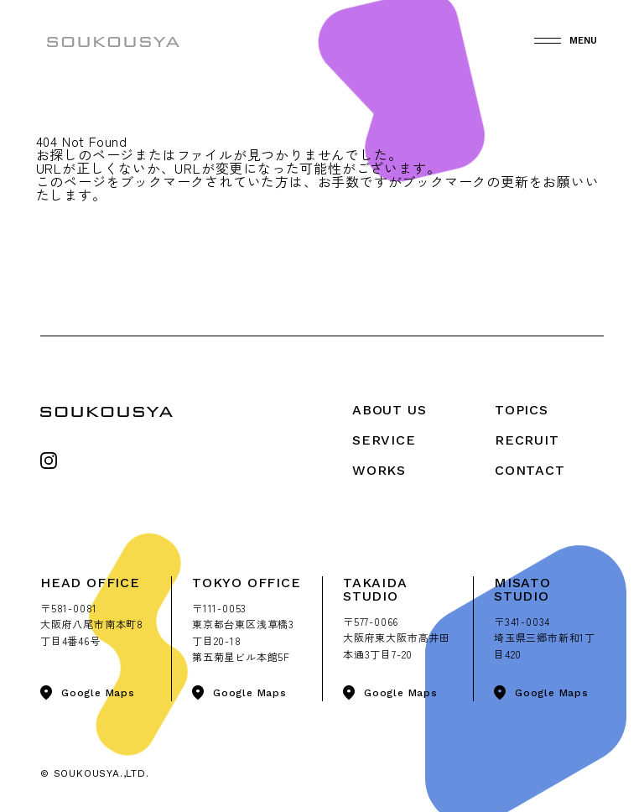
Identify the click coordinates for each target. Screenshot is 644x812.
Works (379, 470)
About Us (389, 410)
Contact (530, 470)
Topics (522, 410)
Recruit (527, 440)
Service (384, 440)
